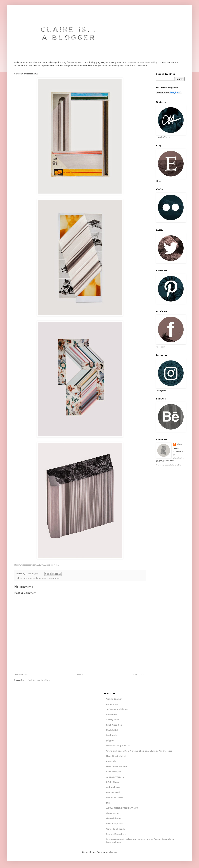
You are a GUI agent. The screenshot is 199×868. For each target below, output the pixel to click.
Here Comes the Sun (116, 767)
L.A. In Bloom (112, 782)
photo (50, 578)
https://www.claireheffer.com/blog (141, 63)
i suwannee (112, 715)
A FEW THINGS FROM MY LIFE (122, 808)
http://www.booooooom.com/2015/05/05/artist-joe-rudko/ (37, 565)
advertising (28, 578)
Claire (179, 444)
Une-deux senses (115, 798)
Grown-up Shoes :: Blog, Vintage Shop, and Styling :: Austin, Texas (139, 751)
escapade (111, 761)
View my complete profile (169, 465)
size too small (113, 793)
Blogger (113, 852)
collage (37, 578)
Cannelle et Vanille (116, 829)
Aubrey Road (113, 720)
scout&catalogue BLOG (118, 746)
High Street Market (116, 756)
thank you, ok (113, 813)
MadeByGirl (112, 730)
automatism (112, 704)
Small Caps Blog (114, 725)
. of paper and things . (117, 709)
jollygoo (110, 741)
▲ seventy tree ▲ (115, 777)
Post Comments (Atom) (39, 680)
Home (80, 675)
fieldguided (112, 735)
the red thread (114, 819)
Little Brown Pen (114, 824)
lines (44, 578)
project (56, 578)
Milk (108, 803)
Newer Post (21, 675)
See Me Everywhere (116, 834)
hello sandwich (113, 772)
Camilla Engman (114, 699)
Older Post (139, 675)
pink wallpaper (113, 787)
